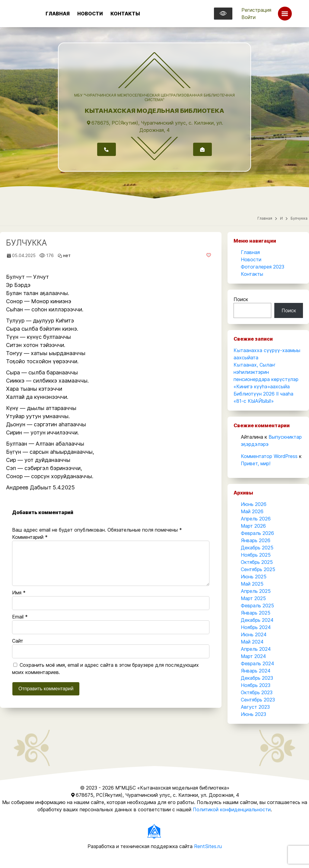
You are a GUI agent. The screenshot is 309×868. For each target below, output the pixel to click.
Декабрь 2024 (257, 620)
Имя (19, 593)
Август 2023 (255, 707)
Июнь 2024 (254, 634)
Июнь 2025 (254, 577)
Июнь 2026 (254, 504)
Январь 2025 (256, 613)
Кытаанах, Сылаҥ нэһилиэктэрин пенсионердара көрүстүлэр (266, 372)
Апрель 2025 (256, 591)
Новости (90, 14)
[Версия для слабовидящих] (223, 14)
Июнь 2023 (253, 714)
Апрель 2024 (256, 649)
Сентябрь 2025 (258, 569)
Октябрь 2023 (257, 692)
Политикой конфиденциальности (232, 809)
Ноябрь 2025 (256, 555)
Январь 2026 (256, 540)
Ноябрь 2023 (256, 685)
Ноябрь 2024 (256, 627)
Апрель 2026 (256, 519)
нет (67, 255)
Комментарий (30, 537)
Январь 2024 (256, 671)
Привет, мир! (256, 463)
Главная (58, 14)
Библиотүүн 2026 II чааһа (263, 394)
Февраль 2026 (257, 533)
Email (20, 617)
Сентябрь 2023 (258, 700)
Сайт (18, 641)
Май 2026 (252, 511)
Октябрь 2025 (257, 562)
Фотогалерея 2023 (263, 267)
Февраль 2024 (257, 663)
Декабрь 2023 (257, 678)
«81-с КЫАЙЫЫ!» (254, 401)
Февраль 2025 (257, 606)
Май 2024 (252, 642)
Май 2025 (252, 584)
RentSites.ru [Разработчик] (208, 846)
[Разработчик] (154, 831)
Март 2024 (253, 656)
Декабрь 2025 (257, 548)
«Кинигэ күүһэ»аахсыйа (262, 386)
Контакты (125, 14)
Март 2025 (253, 598)
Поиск (241, 299)
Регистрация (256, 10)
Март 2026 (253, 526)
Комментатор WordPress (269, 456)
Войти (248, 17)
